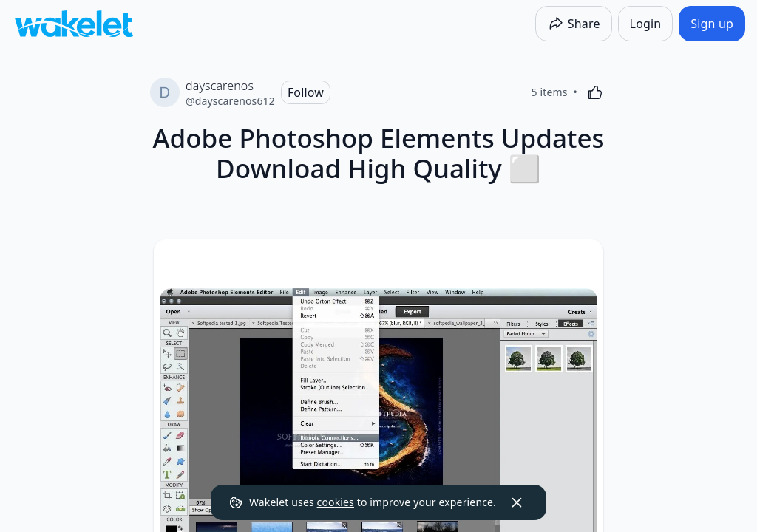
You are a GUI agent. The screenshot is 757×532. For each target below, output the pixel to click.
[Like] (595, 92)
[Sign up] (712, 24)
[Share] (574, 24)
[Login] (646, 24)
